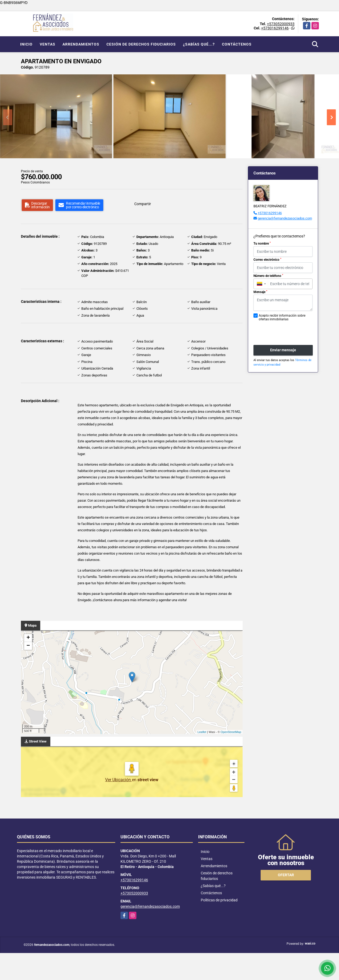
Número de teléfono (268, 276)
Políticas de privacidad (219, 900)
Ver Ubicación (119, 780)
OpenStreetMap (231, 732)
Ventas (48, 44)
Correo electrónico (267, 260)
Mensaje (260, 292)
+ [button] (28, 638)
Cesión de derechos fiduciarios (141, 44)
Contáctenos (237, 44)
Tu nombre (262, 244)
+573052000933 (281, 24)
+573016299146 (275, 28)
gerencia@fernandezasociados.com (285, 218)
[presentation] (282, 330)
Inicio (26, 44)
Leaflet (202, 732)
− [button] (28, 646)
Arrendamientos (81, 44)
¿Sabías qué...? (199, 44)
